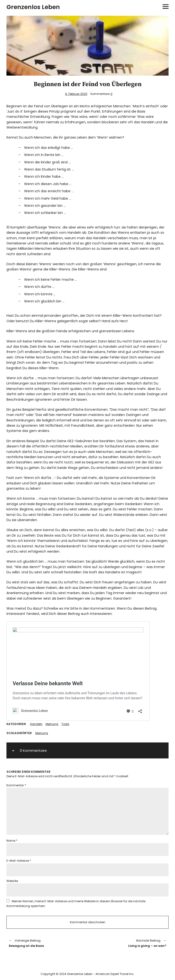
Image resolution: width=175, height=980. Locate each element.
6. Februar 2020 (76, 94)
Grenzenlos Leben (33, 7)
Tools (65, 724)
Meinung (52, 724)
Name (12, 841)
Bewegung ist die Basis (46, 943)
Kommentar (16, 785)
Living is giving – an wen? (129, 943)
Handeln (36, 724)
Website (12, 881)
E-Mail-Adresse (19, 861)
